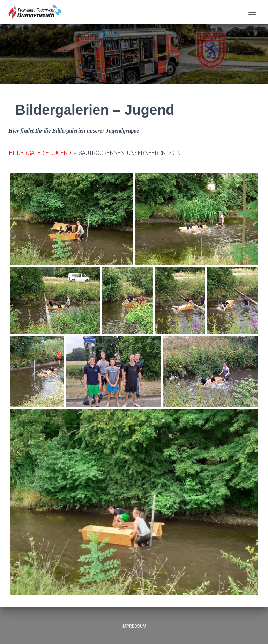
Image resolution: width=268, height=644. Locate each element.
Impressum (134, 626)
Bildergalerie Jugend (40, 153)
